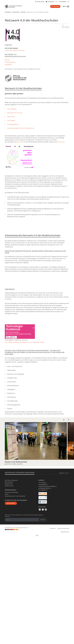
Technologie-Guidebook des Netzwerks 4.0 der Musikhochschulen (25, 447)
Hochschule (16, 12)
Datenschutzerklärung (63, 633)
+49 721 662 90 (42, 587)
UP (37, 640)
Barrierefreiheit (65, 636)
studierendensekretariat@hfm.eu (48, 591)
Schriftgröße (63, 2)
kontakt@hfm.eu (43, 589)
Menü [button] (66, 7)
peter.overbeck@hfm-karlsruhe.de (15, 50)
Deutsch (62, 577)
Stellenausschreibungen (11, 597)
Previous (64, 524)
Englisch (67, 577)
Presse (7, 599)
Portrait (23, 12)
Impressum (53, 633)
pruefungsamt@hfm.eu (45, 592)
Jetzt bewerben (55, 6)
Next (69, 524)
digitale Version (19, 142)
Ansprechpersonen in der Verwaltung (15, 600)
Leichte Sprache (41, 2)
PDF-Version (61, 142)
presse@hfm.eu (43, 594)
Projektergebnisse (10, 62)
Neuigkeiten (8, 65)
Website (7, 60)
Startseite (8, 12)
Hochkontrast (51, 2)
